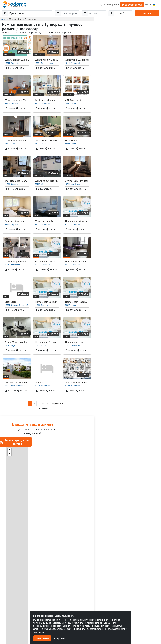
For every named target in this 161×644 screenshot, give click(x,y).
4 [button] (43, 403)
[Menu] (155, 4)
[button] (58, 403)
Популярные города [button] (108, 4)
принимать (42, 638)
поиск (147, 13)
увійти (148, 4)
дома (4, 19)
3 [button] (39, 403)
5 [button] (47, 403)
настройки (59, 638)
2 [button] (34, 403)
